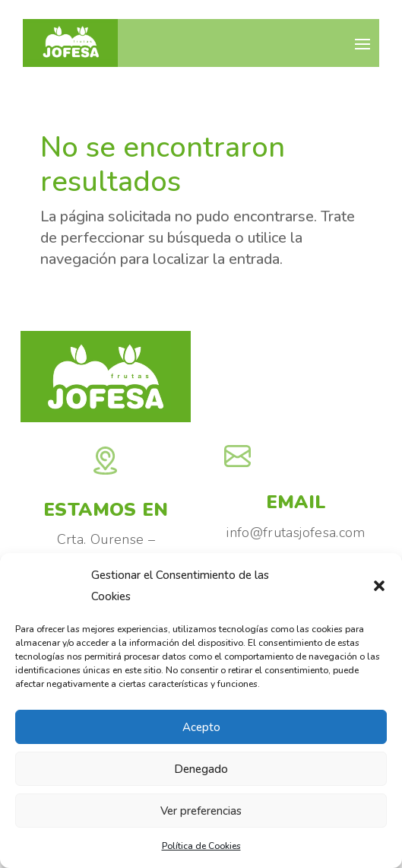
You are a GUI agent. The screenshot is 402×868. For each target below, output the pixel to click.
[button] (379, 586)
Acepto (201, 727)
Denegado (201, 769)
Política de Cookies (201, 846)
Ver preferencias (201, 811)
